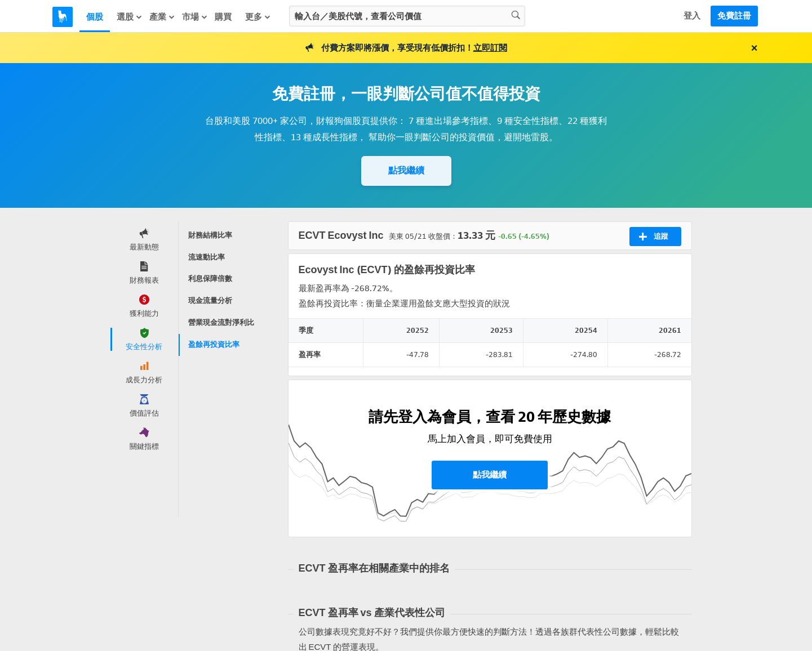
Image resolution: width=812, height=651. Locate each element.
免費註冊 (734, 16)
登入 (692, 16)
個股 (95, 17)
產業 (162, 17)
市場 (195, 17)
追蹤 (653, 237)
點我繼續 (406, 170)
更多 (258, 17)
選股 (130, 17)
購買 (223, 17)
